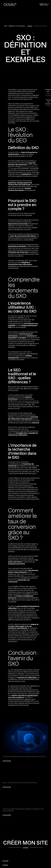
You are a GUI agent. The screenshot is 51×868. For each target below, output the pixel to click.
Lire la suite (7, 761)
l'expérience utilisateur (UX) (23, 167)
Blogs (30, 26)
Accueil (5, 861)
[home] (11, 4)
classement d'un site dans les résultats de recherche (23, 402)
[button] (44, 4)
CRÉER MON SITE (25, 843)
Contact (26, 847)
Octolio (5, 865)
